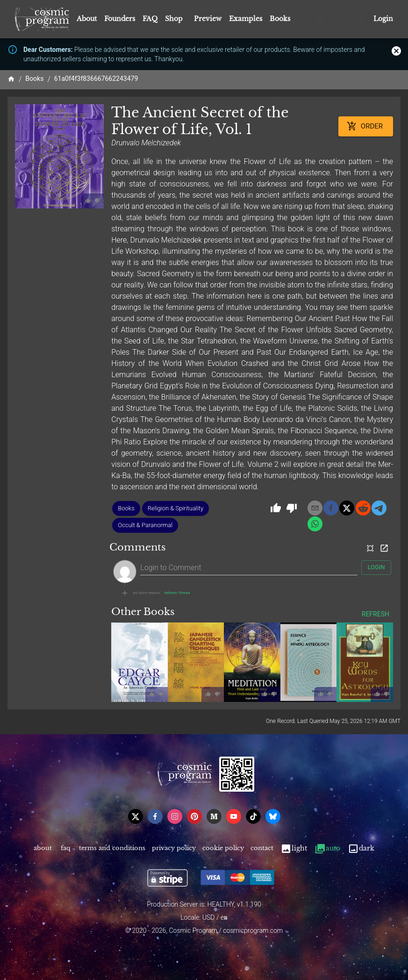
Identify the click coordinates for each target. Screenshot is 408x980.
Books (280, 19)
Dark (361, 848)
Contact (262, 848)
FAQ (150, 19)
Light (294, 848)
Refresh (376, 614)
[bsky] (273, 816)
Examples (246, 19)
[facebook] (331, 508)
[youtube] (234, 816)
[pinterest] (194, 816)
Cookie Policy (223, 848)
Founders (120, 19)
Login (383, 19)
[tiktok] (253, 816)
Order (366, 126)
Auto (327, 848)
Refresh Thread (177, 593)
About (87, 19)
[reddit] (363, 508)
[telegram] (379, 508)
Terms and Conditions (112, 848)
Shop (174, 19)
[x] (347, 508)
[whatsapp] (315, 524)
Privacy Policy (174, 848)
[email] (315, 508)
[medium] (214, 816)
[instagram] (175, 816)
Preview (208, 19)
